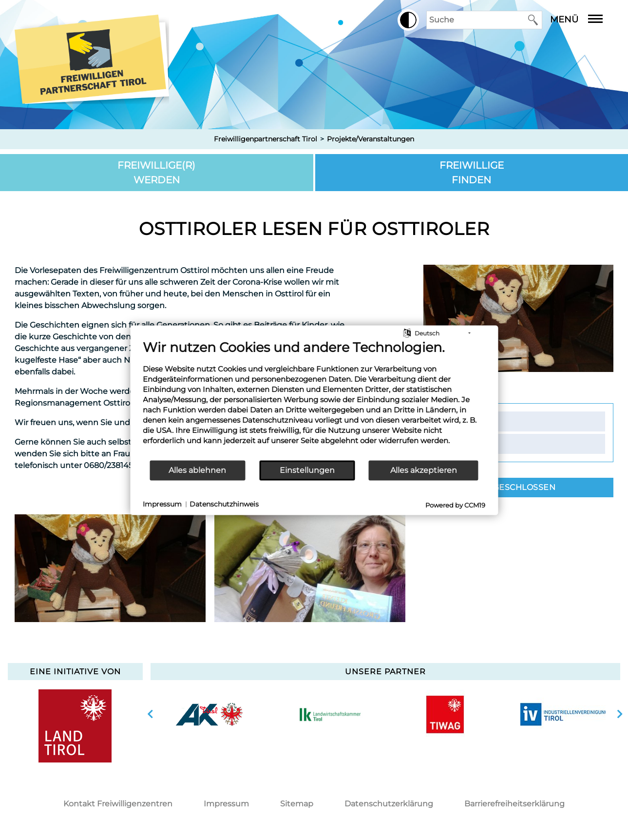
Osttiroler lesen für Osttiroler (314, 229)
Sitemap (297, 804)
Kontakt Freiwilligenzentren (118, 804)
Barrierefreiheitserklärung (514, 804)
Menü (584, 20)
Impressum (226, 804)
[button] (408, 20)
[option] (110, 568)
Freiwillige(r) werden (156, 173)
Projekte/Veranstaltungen (371, 139)
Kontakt (469, 421)
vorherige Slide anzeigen (150, 714)
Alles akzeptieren (424, 470)
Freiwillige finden (472, 173)
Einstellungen (307, 470)
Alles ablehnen (197, 470)
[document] (314, 399)
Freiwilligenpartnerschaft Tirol (266, 139)
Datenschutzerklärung (389, 804)
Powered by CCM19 (455, 505)
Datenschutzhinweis (224, 504)
